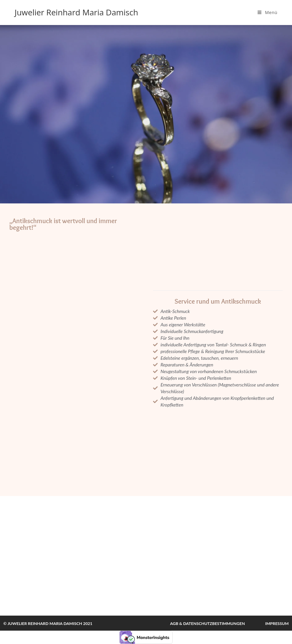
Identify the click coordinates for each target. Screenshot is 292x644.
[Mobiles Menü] (267, 12)
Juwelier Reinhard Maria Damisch (77, 12)
